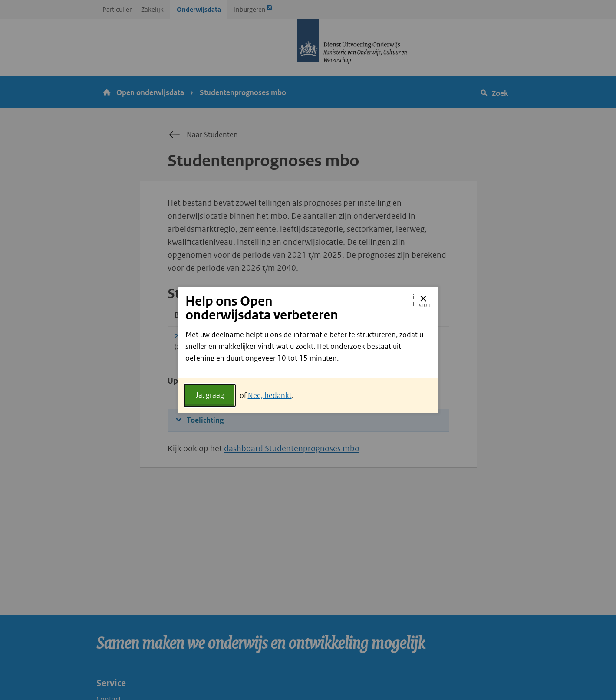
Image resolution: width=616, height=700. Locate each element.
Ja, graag (210, 395)
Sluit (425, 301)
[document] (308, 353)
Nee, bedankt (270, 395)
